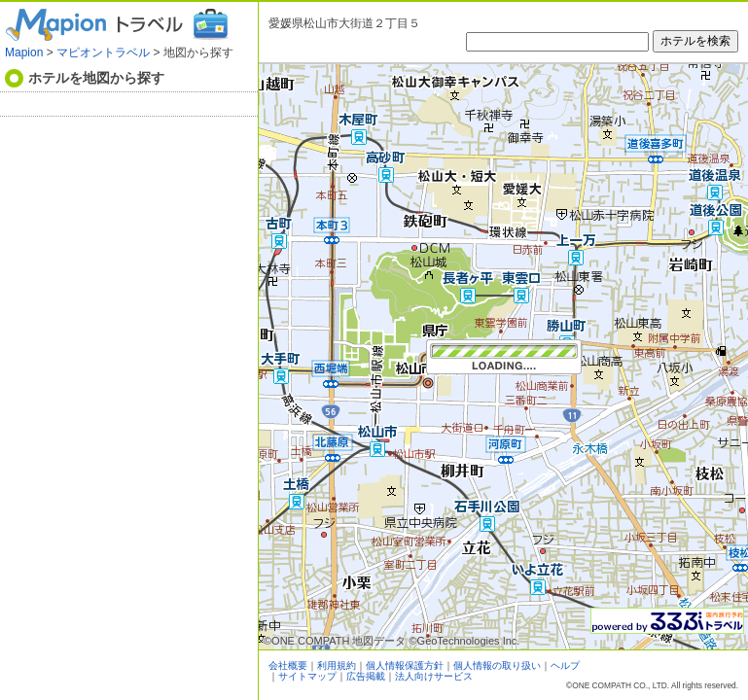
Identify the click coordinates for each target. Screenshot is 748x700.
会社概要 (288, 665)
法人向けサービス (434, 676)
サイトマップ (307, 676)
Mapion (24, 52)
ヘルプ (565, 665)
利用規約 (337, 665)
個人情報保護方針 (405, 665)
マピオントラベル (103, 52)
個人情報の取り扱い (497, 665)
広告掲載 (366, 676)
